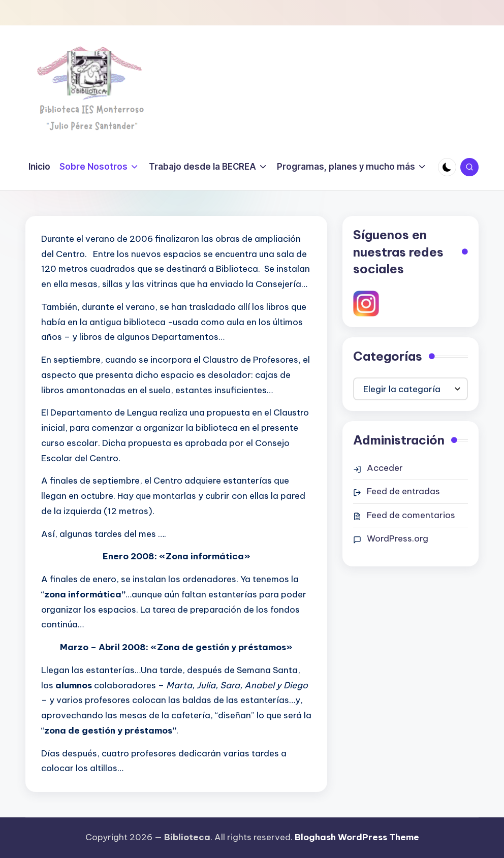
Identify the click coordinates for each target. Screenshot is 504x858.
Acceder (385, 468)
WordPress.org (398, 538)
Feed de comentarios (411, 515)
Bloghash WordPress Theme (357, 837)
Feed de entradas (403, 491)
